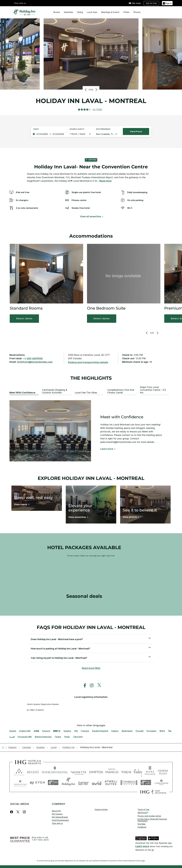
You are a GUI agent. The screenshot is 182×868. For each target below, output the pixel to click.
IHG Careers (57, 814)
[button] (24, 318)
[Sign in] (167, 3)
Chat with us (20, 3)
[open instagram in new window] (90, 685)
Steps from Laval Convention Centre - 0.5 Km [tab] (153, 390)
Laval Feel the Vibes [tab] (86, 393)
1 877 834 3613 (40, 840)
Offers (126, 12)
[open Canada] (26, 747)
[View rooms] (21, 505)
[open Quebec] (41, 747)
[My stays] (135, 3)
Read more (105, 181)
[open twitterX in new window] (98, 685)
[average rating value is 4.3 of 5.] (87, 109)
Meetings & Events (110, 12)
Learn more (107, 449)
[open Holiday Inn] (68, 747)
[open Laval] (54, 747)
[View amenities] (78, 518)
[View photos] (130, 517)
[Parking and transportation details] (88, 362)
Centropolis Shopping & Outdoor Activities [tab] (55, 391)
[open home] (4, 747)
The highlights (91, 378)
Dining (80, 12)
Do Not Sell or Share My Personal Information (152, 820)
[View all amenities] (91, 217)
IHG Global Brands (60, 817)
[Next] (96, 90)
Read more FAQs (91, 668)
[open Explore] (13, 747)
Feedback (142, 827)
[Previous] (86, 90)
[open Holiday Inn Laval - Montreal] (96, 747)
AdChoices (143, 813)
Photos (137, 12)
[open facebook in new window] (83, 685)
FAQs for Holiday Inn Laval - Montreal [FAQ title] (91, 627)
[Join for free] (151, 3)
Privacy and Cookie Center (149, 816)
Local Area (92, 12)
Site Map (142, 824)
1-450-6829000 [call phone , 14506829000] (34, 358)
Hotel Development (60, 820)
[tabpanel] (91, 431)
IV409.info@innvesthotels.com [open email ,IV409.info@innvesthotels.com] (35, 362)
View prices (136, 131)
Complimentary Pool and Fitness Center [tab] (121, 391)
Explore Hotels (101, 809)
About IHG (56, 811)
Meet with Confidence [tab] (22, 393)
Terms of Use (143, 809)
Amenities (68, 12)
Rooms (57, 12)
